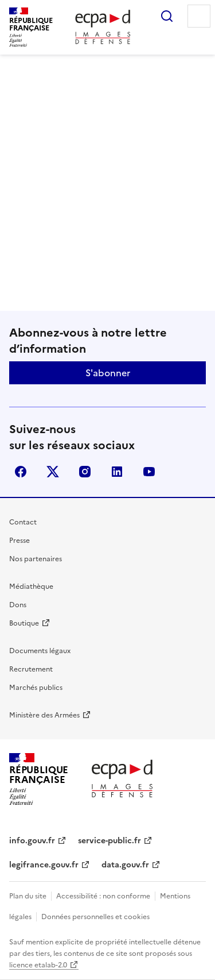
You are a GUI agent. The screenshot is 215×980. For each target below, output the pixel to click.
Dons (18, 605)
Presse (19, 541)
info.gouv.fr (32, 841)
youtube (149, 472)
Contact (23, 522)
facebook (21, 472)
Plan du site (28, 896)
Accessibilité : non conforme (103, 896)
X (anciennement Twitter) (53, 472)
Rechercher (167, 16)
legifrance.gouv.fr (44, 865)
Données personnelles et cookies (95, 917)
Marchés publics (36, 688)
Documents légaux (40, 651)
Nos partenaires (36, 559)
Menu (199, 16)
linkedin (117, 472)
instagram (85, 472)
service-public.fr (110, 841)
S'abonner (108, 373)
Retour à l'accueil (107, 271)
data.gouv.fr (125, 865)
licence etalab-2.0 (38, 965)
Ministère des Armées (44, 715)
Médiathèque (31, 587)
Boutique (24, 623)
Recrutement (31, 669)
